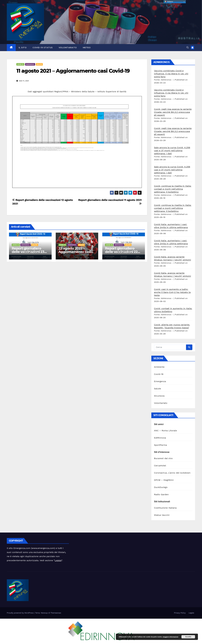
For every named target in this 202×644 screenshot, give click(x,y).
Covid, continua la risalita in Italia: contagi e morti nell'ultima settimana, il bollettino (173, 189)
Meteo (87, 48)
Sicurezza (159, 396)
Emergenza (30, 64)
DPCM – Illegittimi (164, 480)
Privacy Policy (180, 613)
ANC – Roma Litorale (165, 431)
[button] (188, 47)
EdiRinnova (160, 438)
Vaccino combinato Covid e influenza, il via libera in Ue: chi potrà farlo (171, 74)
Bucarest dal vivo (163, 458)
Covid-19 (20, 64)
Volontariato (68, 48)
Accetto (188, 637)
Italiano (169, 2)
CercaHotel (160, 466)
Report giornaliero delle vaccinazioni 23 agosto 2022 (28, 252)
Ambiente (159, 367)
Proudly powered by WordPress (20, 613)
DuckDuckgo (161, 487)
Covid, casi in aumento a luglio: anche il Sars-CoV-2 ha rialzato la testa (172, 292)
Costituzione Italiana (165, 508)
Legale (58, 560)
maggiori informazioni (170, 637)
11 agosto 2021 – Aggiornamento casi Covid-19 (73, 71)
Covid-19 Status (43, 48)
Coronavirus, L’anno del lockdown (172, 473)
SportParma (160, 445)
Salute (39, 64)
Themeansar (56, 613)
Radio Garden (161, 494)
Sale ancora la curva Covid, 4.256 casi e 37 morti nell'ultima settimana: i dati (172, 151)
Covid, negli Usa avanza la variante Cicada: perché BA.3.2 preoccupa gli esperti (173, 112)
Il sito (23, 48)
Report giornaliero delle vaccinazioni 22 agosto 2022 (121, 252)
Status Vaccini (162, 515)
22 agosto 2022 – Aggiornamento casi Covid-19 (75, 252)
